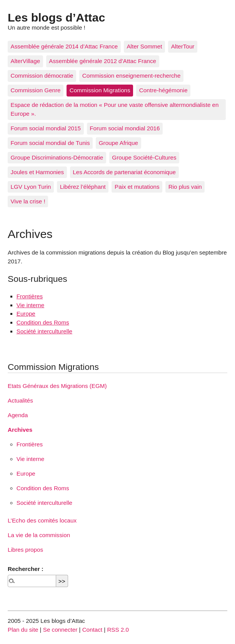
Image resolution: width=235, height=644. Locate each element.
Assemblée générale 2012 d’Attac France (102, 61)
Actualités (20, 400)
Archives (20, 430)
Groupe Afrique (118, 143)
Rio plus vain (185, 187)
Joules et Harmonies (37, 172)
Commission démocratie (42, 76)
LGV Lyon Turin (31, 187)
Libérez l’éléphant (83, 187)
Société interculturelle (44, 331)
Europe (26, 314)
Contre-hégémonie (163, 90)
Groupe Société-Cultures (144, 157)
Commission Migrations (100, 90)
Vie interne (30, 305)
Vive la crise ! (28, 201)
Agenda (18, 415)
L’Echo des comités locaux (42, 520)
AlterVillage (26, 61)
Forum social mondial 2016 (125, 128)
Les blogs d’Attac (56, 17)
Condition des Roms (43, 322)
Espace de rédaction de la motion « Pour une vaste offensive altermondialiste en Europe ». (115, 109)
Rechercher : (26, 569)
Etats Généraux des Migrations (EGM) (57, 386)
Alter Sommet (144, 46)
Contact (92, 630)
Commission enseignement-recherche (132, 76)
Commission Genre (36, 90)
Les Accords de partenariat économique (124, 172)
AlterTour (183, 46)
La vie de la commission (39, 535)
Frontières (30, 296)
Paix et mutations (137, 187)
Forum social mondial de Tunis (50, 143)
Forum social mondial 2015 (46, 128)
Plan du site (23, 630)
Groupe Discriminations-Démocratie (57, 157)
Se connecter (60, 630)
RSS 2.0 (118, 630)
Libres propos (25, 550)
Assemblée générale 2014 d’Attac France (64, 46)
